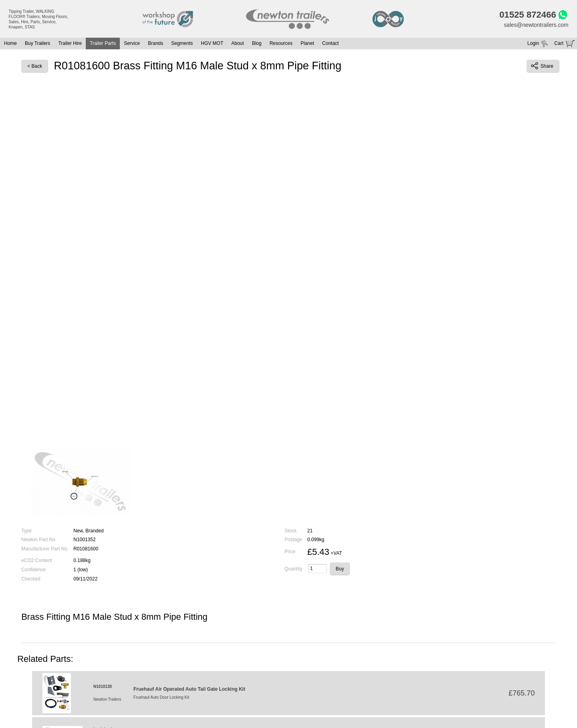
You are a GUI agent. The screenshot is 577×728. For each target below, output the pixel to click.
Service (132, 44)
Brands (155, 44)
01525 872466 (526, 15)
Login (533, 44)
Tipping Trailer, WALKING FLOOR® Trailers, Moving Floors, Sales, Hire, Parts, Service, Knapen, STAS (39, 19)
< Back (35, 67)
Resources (281, 44)
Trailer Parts (103, 44)
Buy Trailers (37, 44)
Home (10, 44)
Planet (307, 44)
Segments (182, 44)
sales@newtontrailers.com (535, 25)
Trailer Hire (70, 44)
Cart (559, 44)
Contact (330, 44)
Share (542, 67)
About (237, 44)
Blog (257, 44)
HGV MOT (212, 44)
